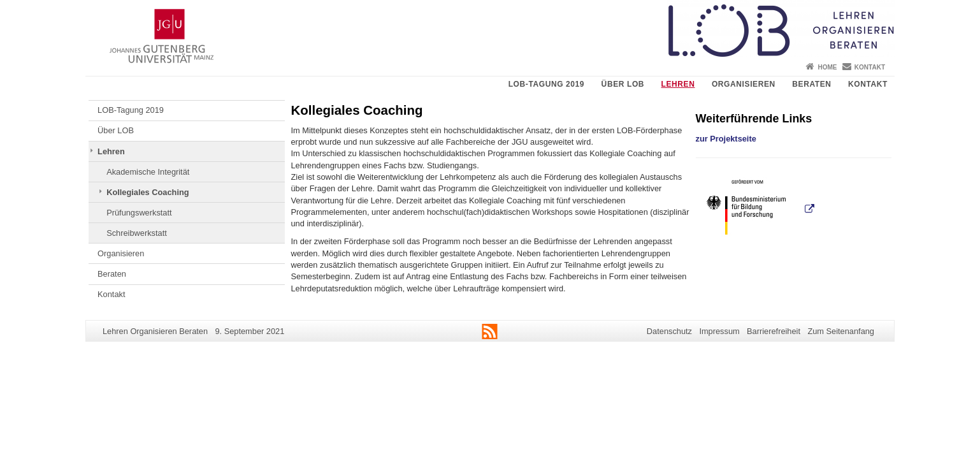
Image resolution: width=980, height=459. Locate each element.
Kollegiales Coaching (148, 192)
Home (827, 67)
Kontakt (870, 67)
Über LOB (623, 84)
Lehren (678, 84)
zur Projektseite (726, 139)
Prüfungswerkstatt (139, 213)
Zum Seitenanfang (841, 331)
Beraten (811, 84)
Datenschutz (669, 331)
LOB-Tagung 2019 (546, 84)
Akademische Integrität (148, 172)
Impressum (719, 331)
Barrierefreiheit (774, 331)
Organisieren (744, 84)
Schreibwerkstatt (137, 233)
